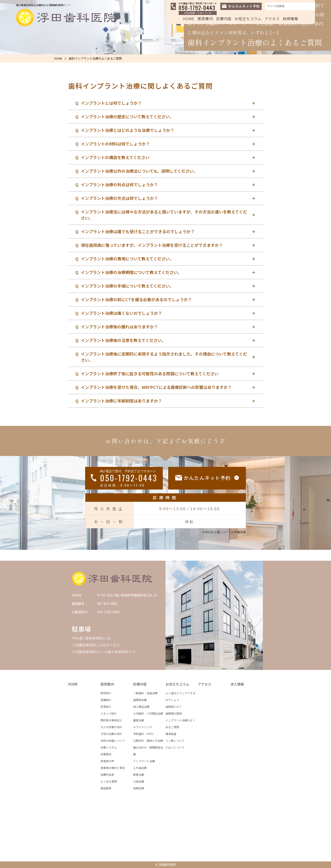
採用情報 (290, 19)
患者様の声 (107, 761)
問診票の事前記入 (111, 720)
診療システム (109, 747)
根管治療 (139, 775)
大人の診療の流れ (111, 727)
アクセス (272, 19)
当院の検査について (113, 741)
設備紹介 (106, 700)
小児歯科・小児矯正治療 (148, 713)
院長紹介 (106, 707)
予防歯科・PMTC (144, 734)
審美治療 (139, 720)
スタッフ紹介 (109, 713)
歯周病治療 (140, 700)
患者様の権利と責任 (113, 768)
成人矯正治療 (141, 707)
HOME (189, 19)
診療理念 (106, 754)
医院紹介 (106, 693)
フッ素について (175, 741)
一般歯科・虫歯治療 (145, 693)
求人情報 (237, 684)
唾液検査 (171, 734)
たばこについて (175, 747)
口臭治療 (139, 781)
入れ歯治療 (140, 768)
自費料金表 (107, 775)
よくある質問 (109, 781)
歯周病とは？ (174, 707)
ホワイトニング (143, 727)
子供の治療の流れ (111, 734)
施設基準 (106, 788)
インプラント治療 (144, 761)
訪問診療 (139, 788)
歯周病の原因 (174, 713)
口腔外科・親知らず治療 (148, 741)
